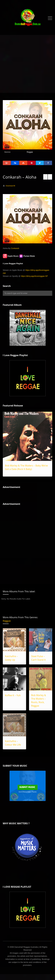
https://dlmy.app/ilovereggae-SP (34, 276)
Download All (10, 186)
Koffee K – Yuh (13, 695)
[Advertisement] (27, 64)
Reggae (30, 152)
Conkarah (15, 248)
